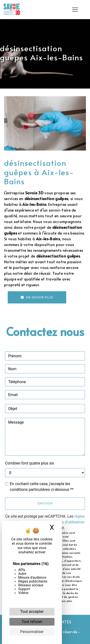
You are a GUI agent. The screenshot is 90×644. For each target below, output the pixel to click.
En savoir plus (37, 297)
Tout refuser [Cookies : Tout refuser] (32, 622)
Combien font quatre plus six (30, 463)
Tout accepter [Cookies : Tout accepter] (32, 612)
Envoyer (45, 503)
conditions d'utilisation (65, 522)
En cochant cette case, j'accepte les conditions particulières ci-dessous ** (42, 487)
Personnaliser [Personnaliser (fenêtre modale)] (32, 632)
